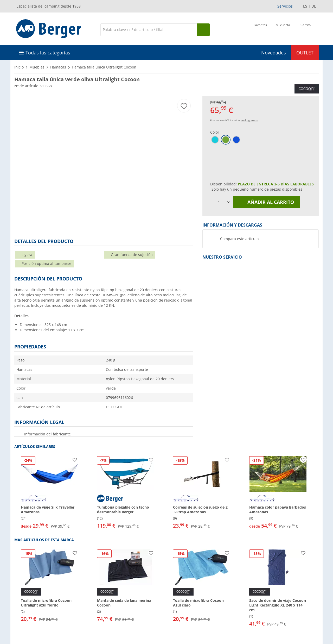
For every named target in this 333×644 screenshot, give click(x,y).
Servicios (285, 6)
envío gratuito (249, 120)
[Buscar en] (149, 30)
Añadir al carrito (267, 202)
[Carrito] (306, 29)
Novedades (274, 53)
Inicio (19, 67)
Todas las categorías (48, 53)
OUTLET (305, 53)
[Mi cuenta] (283, 29)
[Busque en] (203, 30)
